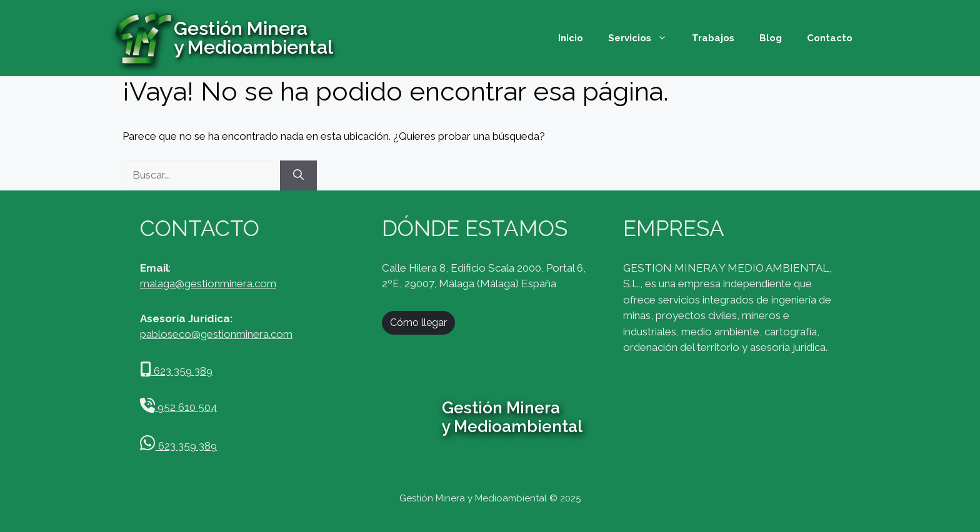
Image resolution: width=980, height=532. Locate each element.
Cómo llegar (418, 323)
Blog (771, 38)
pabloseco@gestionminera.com (216, 334)
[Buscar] (298, 175)
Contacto (830, 38)
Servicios (644, 38)
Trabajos (713, 38)
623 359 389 (176, 371)
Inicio (571, 38)
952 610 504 (178, 407)
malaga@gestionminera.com (208, 283)
